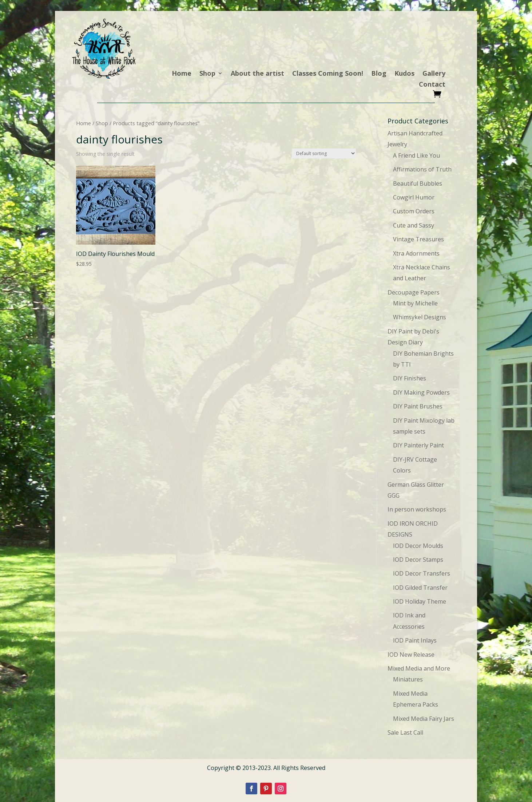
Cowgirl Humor (414, 197)
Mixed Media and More (419, 668)
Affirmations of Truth (422, 169)
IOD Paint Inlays (415, 640)
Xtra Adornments (416, 253)
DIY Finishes (410, 378)
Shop (207, 74)
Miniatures (408, 679)
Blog (379, 74)
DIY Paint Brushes (418, 406)
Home (182, 74)
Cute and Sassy (414, 225)
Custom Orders (414, 211)
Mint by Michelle (415, 303)
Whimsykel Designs (420, 317)
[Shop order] (324, 153)
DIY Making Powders (421, 392)
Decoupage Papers (414, 292)
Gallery (434, 74)
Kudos (404, 74)
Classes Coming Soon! (328, 74)
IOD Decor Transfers (422, 573)
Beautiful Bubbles (418, 183)
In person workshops (417, 509)
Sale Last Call (405, 732)
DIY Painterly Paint (418, 445)
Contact (432, 85)
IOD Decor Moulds (418, 546)
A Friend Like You (416, 155)
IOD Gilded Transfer (420, 588)
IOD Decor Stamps (418, 560)
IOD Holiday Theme (420, 601)
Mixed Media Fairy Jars (424, 719)
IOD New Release (411, 655)
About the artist (257, 74)
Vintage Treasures (418, 239)
